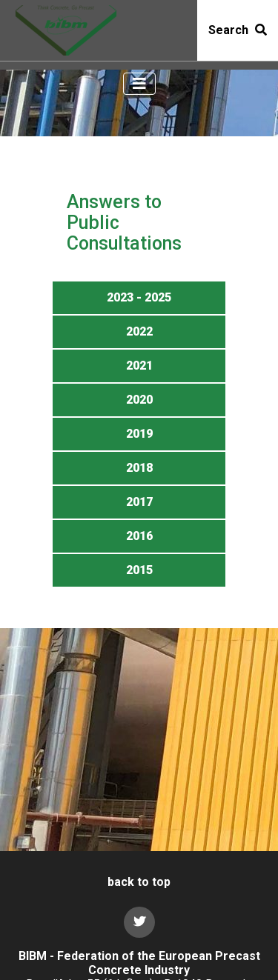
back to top (139, 882)
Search (238, 30)
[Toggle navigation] (139, 84)
